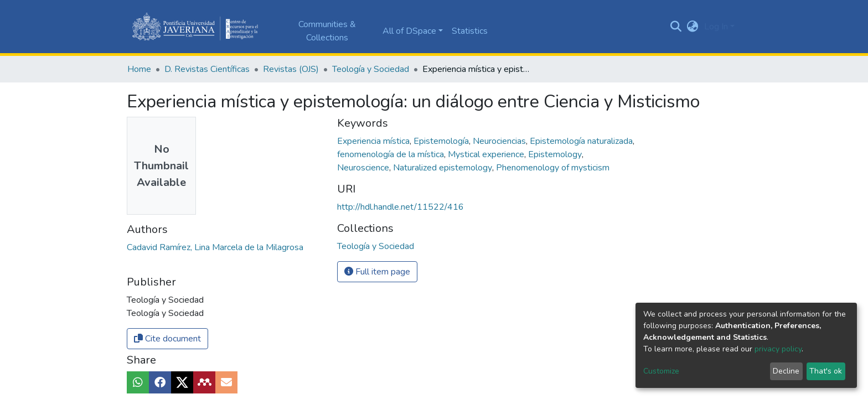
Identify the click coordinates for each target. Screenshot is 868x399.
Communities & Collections (327, 31)
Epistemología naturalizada (582, 141)
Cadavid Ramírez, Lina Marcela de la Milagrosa (215, 247)
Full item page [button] (377, 272)
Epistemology (556, 154)
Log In (716, 27)
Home (139, 69)
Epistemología (442, 141)
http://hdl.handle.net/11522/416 (401, 207)
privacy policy (778, 349)
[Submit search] (676, 27)
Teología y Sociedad (371, 69)
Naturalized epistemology (444, 168)
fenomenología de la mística (392, 154)
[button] (693, 27)
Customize (661, 371)
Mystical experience (487, 154)
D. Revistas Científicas (207, 69)
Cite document (167, 339)
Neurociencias (500, 141)
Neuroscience (364, 168)
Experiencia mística (374, 141)
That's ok (826, 371)
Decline (786, 371)
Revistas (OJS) (291, 69)
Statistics (470, 31)
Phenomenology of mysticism (553, 168)
